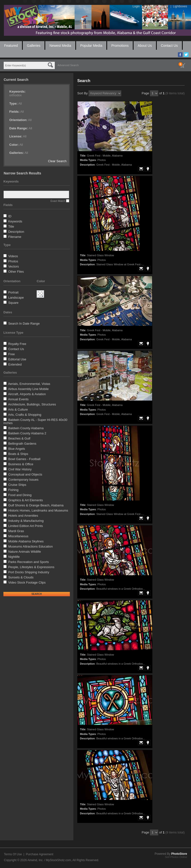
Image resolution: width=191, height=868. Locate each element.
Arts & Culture (18, 410)
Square (13, 303)
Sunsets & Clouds (21, 577)
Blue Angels (17, 449)
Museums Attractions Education (31, 546)
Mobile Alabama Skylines (26, 541)
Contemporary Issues (23, 480)
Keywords (15, 221)
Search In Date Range (24, 324)
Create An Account (156, 6)
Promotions (120, 46)
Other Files (16, 272)
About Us (145, 46)
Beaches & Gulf (19, 438)
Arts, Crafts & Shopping (25, 415)
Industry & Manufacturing (26, 521)
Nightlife (14, 557)
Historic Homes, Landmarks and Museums (38, 510)
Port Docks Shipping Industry (29, 572)
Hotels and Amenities (23, 516)
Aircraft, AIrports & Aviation (27, 394)
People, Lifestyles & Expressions (31, 567)
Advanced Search (68, 65)
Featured (11, 46)
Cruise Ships (17, 485)
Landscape (16, 298)
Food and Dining (20, 495)
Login (136, 6)
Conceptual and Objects (25, 474)
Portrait (13, 292)
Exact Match (58, 201)
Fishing (13, 490)
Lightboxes (180, 6)
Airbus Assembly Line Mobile (28, 389)
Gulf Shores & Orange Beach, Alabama (36, 505)
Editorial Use (17, 359)
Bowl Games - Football (24, 459)
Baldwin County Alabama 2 (27, 433)
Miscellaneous (18, 536)
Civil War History (20, 469)
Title (11, 226)
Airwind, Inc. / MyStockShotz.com (49, 860)
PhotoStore (179, 854)
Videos (13, 256)
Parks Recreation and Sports (29, 562)
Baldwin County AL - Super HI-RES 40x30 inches (35, 421)
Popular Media (91, 46)
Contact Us (169, 46)
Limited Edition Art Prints (26, 526)
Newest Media (60, 46)
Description (16, 232)
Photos (13, 261)
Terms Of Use (13, 854)
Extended (15, 364)
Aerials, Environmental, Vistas (29, 384)
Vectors (14, 266)
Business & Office (21, 464)
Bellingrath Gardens (22, 444)
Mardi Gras (16, 531)
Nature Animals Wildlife (25, 552)
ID (10, 216)
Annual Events (18, 399)
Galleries (34, 46)
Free (12, 354)
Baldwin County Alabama (26, 428)
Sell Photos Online (176, 857)
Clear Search (57, 161)
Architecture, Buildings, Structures (32, 404)
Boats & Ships (18, 454)
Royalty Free (17, 344)
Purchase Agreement (40, 854)
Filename (15, 237)
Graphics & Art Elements (26, 500)
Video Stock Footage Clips (27, 582)
